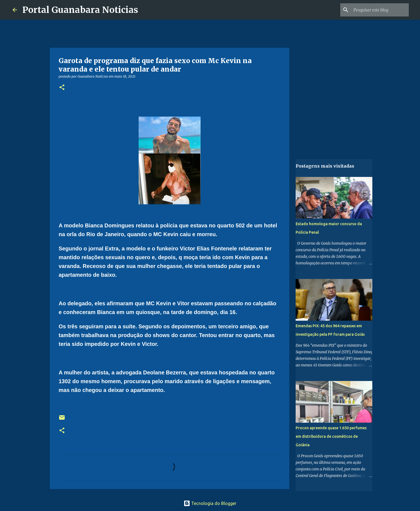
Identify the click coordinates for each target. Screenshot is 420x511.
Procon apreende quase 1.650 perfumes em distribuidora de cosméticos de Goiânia (331, 436)
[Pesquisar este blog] (380, 10)
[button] (62, 88)
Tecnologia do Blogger (210, 503)
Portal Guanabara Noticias (80, 10)
